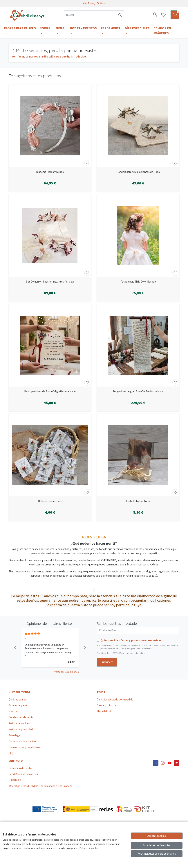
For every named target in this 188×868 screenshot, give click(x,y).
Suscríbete (107, 662)
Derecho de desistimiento (23, 741)
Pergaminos (110, 30)
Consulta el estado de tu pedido (115, 699)
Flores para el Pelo (20, 30)
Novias (45, 30)
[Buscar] (90, 15)
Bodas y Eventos (83, 30)
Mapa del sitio (105, 711)
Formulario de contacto (22, 768)
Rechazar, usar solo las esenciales (157, 854)
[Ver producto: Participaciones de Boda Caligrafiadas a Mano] (50, 345)
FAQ (11, 753)
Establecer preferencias (157, 845)
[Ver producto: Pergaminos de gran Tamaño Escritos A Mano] (138, 345)
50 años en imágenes (162, 31)
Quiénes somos (17, 699)
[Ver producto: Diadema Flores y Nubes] (50, 126)
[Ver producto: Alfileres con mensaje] (50, 455)
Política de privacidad (21, 729)
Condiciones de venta (21, 717)
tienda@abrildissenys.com (24, 774)
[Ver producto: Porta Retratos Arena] (138, 455)
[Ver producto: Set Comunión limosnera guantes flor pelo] (50, 235)
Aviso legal (15, 735)
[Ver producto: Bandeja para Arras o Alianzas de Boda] (138, 126)
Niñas (60, 30)
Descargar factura (107, 705)
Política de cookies (19, 723)
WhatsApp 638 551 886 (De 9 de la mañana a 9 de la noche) (41, 786)
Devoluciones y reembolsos (24, 747)
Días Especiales (137, 30)
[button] (15, 648)
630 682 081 (15, 780)
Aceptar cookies (157, 836)
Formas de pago (18, 705)
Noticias (13, 711)
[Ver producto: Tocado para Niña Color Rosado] (138, 235)
